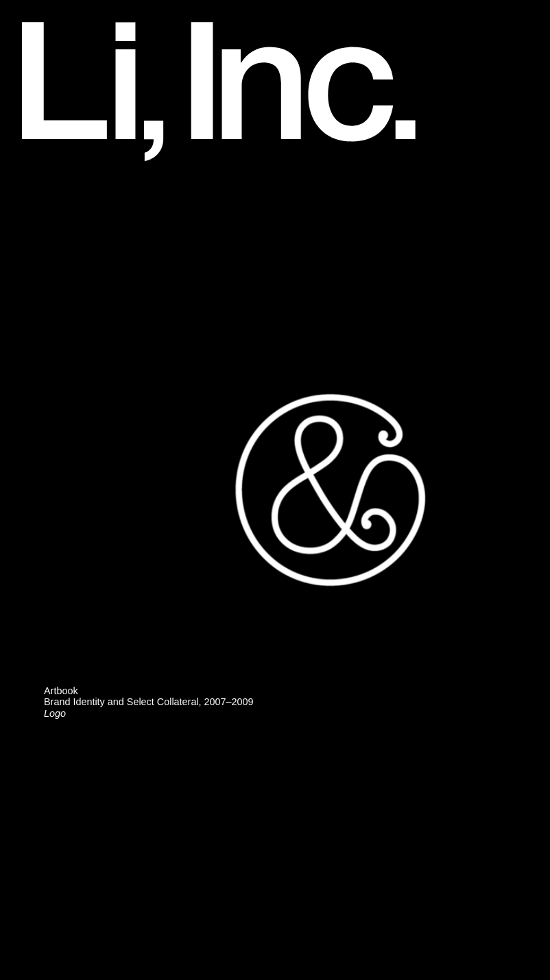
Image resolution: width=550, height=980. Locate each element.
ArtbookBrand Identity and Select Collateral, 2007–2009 (149, 702)
